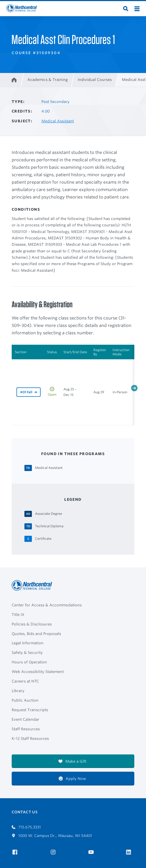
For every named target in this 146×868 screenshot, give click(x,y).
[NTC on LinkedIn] (130, 853)
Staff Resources (26, 729)
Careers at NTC (25, 681)
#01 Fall (26, 392)
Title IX (18, 615)
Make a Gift (72, 761)
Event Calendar (25, 719)
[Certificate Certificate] (43, 538)
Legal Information (28, 643)
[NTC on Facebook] (16, 852)
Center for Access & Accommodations (47, 605)
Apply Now (72, 779)
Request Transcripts (30, 710)
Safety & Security (27, 653)
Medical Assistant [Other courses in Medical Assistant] (58, 121)
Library (18, 691)
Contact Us (25, 812)
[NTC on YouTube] (92, 852)
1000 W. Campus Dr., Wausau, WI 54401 (52, 836)
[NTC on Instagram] (54, 852)
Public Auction (25, 700)
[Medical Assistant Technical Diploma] (49, 468)
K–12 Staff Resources (30, 739)
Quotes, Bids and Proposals (36, 634)
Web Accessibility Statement (38, 672)
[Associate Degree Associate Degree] (49, 513)
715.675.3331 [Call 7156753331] (26, 827)
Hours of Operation (29, 662)
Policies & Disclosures (32, 624)
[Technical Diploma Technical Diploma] (49, 526)
